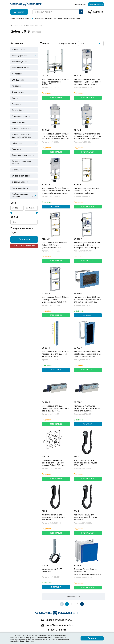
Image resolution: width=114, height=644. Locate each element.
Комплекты (17, 50)
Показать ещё (74, 597)
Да (15, 233)
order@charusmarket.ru (57, 625)
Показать (24, 239)
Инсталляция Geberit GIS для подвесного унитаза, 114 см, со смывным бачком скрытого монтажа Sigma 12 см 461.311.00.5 (56, 193)
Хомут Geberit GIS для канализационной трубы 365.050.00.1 (54, 517)
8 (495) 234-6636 (80, 4)
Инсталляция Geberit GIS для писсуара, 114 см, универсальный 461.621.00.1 (55, 300)
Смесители (17, 92)
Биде (14, 98)
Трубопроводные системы (20, 195)
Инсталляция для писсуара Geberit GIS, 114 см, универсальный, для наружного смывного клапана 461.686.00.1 (88, 193)
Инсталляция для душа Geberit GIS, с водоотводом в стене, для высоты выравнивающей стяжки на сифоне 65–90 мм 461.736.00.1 (55, 411)
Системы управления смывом (21, 163)
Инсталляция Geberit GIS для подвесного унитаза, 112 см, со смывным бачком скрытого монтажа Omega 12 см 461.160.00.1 (88, 84)
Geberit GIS (17, 110)
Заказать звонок (96, 4)
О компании (20, 18)
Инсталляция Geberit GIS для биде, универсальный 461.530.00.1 (55, 82)
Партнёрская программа (72, 18)
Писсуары (16, 149)
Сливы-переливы (20, 176)
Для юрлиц (49, 18)
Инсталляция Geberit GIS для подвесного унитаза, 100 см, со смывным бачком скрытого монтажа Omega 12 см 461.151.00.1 (56, 139)
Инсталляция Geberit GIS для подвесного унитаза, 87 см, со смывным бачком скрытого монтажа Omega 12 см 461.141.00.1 (88, 139)
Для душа (16, 80)
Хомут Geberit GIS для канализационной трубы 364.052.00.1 (85, 517)
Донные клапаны (19, 116)
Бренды (29, 18)
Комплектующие (19, 129)
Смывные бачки (19, 182)
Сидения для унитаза (22, 155)
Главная (15, 26)
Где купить (58, 18)
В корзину (56, 207)
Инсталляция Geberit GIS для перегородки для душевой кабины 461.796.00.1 (55, 354)
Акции (13, 18)
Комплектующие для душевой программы (21, 136)
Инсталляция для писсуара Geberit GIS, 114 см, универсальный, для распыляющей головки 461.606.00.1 (55, 248)
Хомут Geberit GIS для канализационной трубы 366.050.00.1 (85, 463)
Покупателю (39, 18)
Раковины (16, 86)
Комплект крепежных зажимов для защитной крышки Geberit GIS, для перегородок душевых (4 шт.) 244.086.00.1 (56, 465)
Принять (92, 638)
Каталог (26, 26)
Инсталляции (18, 62)
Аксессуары (17, 56)
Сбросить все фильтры (24, 246)
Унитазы (16, 74)
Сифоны (15, 170)
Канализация (18, 122)
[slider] (11, 213)
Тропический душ (20, 188)
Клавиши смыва (19, 68)
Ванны (15, 104)
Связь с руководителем (57, 620)
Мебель (15, 143)
